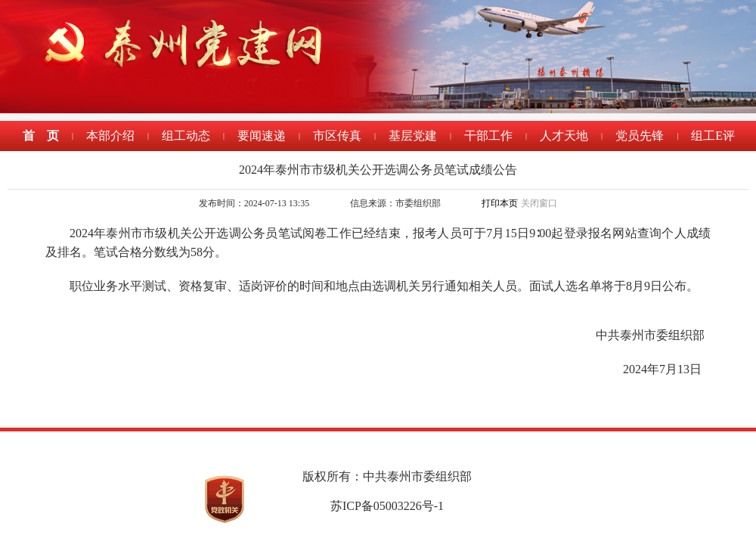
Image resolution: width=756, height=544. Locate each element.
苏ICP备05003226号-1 (387, 506)
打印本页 (500, 203)
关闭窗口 (539, 203)
